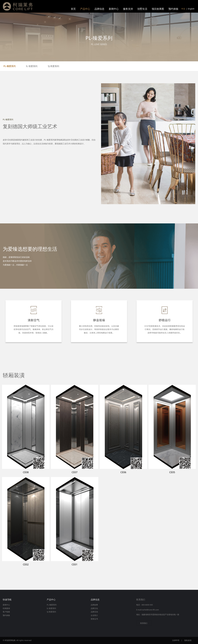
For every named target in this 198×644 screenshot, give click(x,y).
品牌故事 (94, 605)
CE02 (26, 564)
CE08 (26, 472)
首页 (73, 9)
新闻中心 (114, 9)
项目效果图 (158, 9)
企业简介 (94, 615)
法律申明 (176, 640)
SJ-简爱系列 (53, 66)
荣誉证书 (94, 619)
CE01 (75, 564)
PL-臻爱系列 (9, 66)
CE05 (172, 472)
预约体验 (173, 9)
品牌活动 (94, 612)
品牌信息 (99, 9)
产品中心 (85, 9)
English (191, 9)
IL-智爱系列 (32, 66)
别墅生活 (142, 9)
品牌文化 (94, 608)
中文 (183, 9)
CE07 (75, 472)
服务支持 (128, 9)
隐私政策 (188, 640)
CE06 (123, 472)
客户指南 (6, 612)
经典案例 (6, 608)
